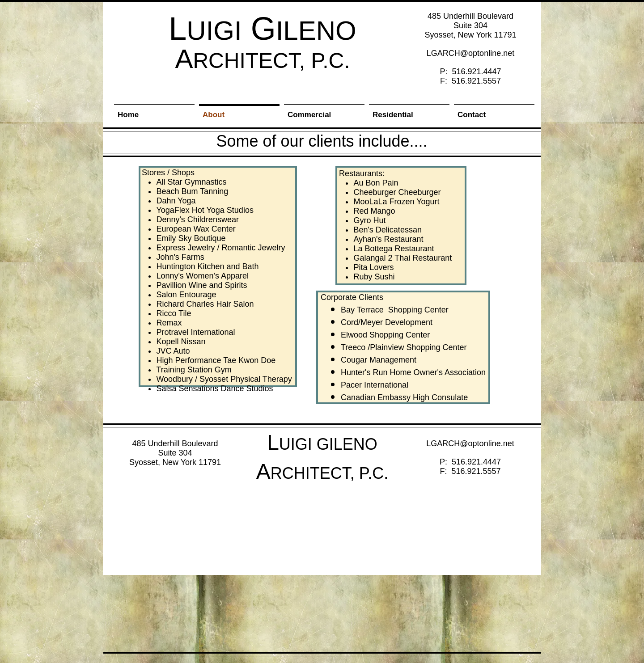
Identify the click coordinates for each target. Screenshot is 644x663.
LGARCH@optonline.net (470, 53)
